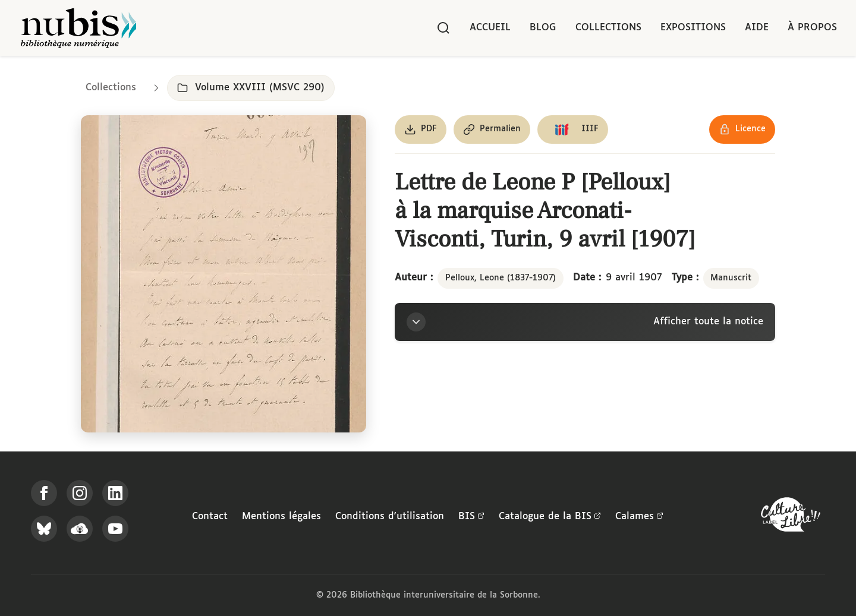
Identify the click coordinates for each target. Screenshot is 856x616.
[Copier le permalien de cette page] (492, 129)
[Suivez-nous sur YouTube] (115, 529)
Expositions (693, 28)
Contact (210, 517)
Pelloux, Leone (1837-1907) (501, 278)
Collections (608, 28)
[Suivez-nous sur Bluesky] (44, 529)
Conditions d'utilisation (390, 517)
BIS (471, 517)
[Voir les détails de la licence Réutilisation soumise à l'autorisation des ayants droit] (742, 129)
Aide (757, 28)
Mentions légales (281, 517)
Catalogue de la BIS (550, 517)
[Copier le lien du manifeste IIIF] (573, 129)
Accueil (490, 28)
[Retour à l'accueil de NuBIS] (78, 28)
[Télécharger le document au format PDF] (421, 129)
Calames (639, 517)
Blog (543, 28)
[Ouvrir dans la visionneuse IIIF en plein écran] (224, 274)
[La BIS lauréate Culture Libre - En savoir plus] (791, 517)
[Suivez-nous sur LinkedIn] (115, 493)
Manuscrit (731, 278)
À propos (812, 28)
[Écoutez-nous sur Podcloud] (80, 529)
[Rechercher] (443, 28)
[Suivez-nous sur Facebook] (44, 493)
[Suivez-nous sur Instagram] (80, 493)
